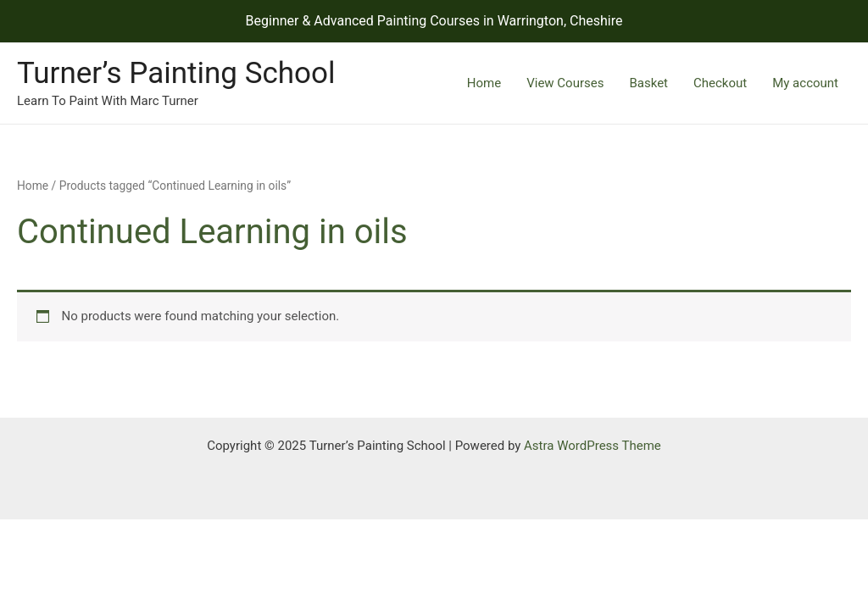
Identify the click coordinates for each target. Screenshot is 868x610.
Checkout (720, 83)
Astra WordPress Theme (593, 446)
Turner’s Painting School (176, 73)
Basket (648, 83)
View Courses (565, 83)
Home (484, 83)
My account (805, 83)
